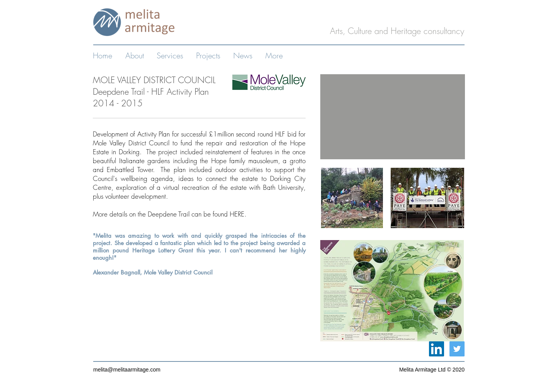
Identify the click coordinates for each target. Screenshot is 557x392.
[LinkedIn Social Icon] (437, 349)
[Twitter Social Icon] (457, 349)
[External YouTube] (393, 117)
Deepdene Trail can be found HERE (196, 214)
